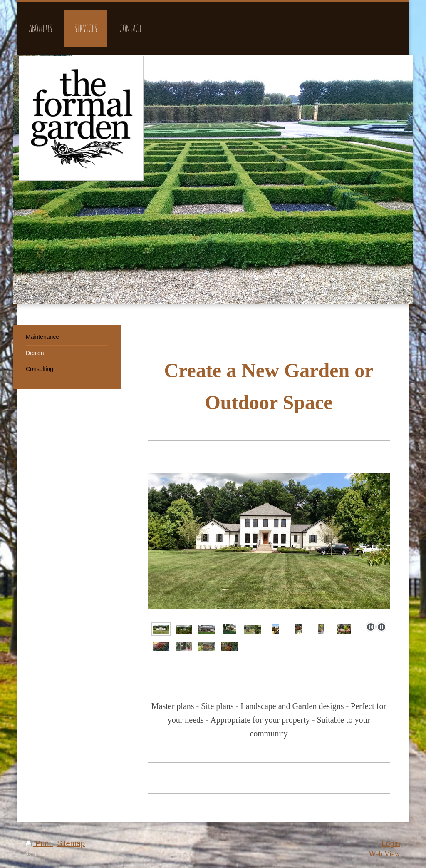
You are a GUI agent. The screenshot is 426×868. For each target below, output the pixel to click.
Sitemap (71, 843)
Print (40, 843)
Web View (385, 854)
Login (391, 843)
